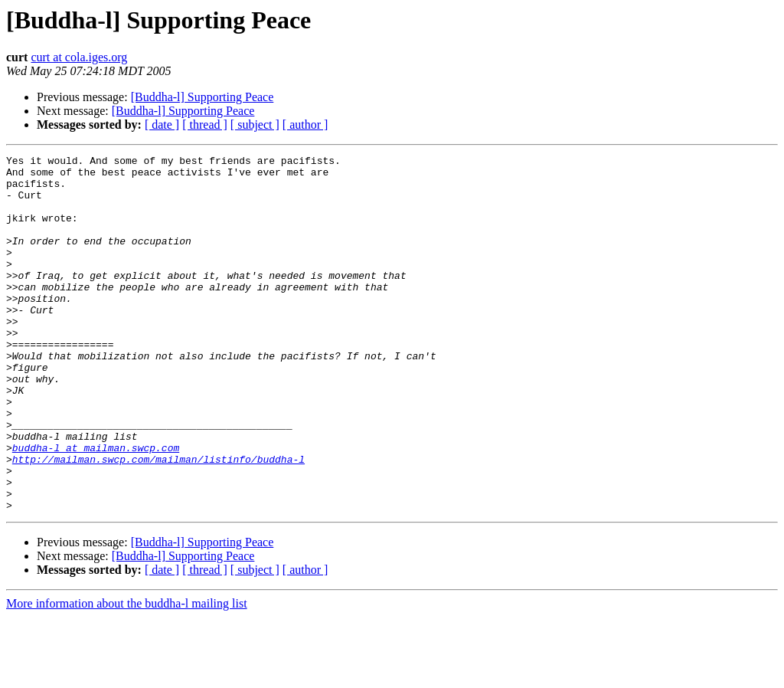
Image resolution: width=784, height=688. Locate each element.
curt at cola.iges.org (79, 57)
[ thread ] (205, 124)
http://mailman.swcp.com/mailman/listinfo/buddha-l (158, 521)
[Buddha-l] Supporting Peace (203, 97)
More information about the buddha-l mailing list (127, 675)
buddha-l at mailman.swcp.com (96, 507)
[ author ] (305, 124)
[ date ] (162, 124)
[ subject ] (255, 124)
